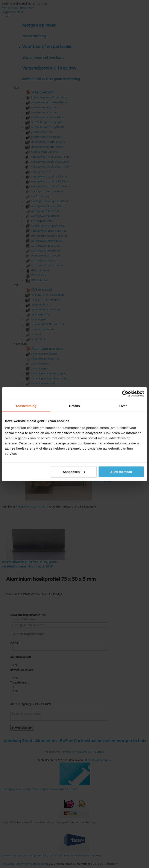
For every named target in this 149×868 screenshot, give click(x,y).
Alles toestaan (121, 472)
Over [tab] (123, 406)
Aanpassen (74, 472)
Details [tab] (74, 406)
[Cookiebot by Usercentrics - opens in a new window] (125, 394)
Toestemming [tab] (26, 406)
